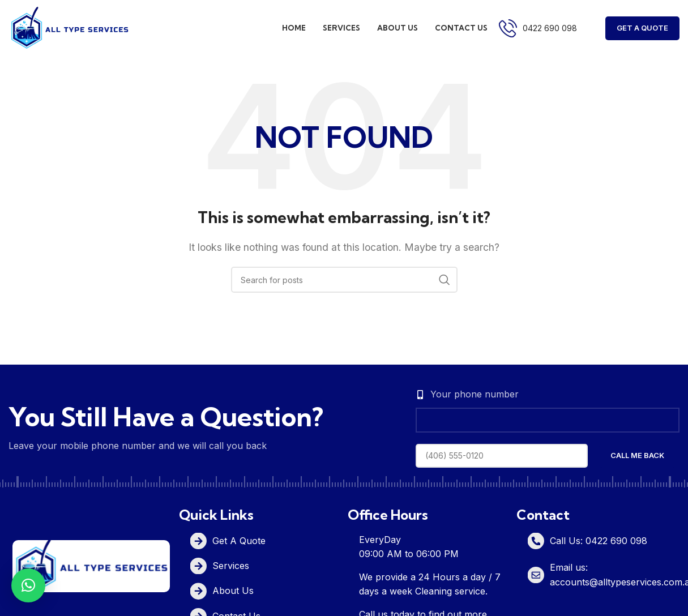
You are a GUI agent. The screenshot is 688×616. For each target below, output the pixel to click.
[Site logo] (69, 27)
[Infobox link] (538, 28)
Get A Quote (642, 28)
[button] (28, 585)
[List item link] (266, 541)
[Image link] (91, 565)
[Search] (344, 280)
